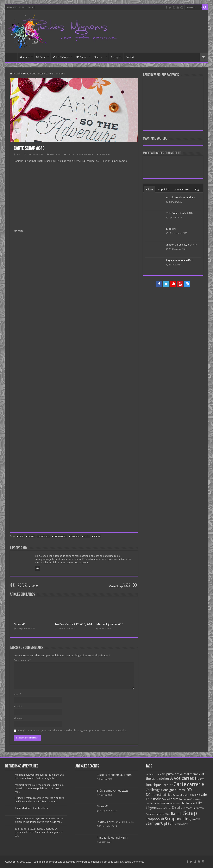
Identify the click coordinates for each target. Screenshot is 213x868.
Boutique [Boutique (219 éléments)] (153, 785)
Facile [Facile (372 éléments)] (202, 794)
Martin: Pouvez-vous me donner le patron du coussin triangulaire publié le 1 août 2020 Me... (40, 788)
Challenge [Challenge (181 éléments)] (153, 790)
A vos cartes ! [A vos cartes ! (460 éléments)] (183, 778)
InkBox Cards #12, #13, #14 (73, 624)
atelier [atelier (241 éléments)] (164, 779)
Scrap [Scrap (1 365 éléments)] (190, 813)
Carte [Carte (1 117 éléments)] (180, 784)
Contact (130, 57)
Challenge (60, 537)
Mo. (19, 155)
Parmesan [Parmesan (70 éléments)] (198, 808)
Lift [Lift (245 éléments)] (199, 803)
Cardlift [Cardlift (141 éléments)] (167, 785)
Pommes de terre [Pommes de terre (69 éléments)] (155, 814)
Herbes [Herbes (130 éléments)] (186, 803)
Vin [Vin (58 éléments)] (187, 824)
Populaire (164, 190)
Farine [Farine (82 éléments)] (165, 799)
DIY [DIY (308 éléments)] (189, 790)
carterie (44, 537)
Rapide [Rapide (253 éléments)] (177, 814)
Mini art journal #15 (110, 624)
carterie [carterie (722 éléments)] (196, 784)
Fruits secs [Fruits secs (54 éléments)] (175, 804)
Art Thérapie (61, 57)
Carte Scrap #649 (110, 585)
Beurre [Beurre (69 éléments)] (200, 779)
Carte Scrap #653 (38, 585)
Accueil (12, 57)
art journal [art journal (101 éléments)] (168, 774)
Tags (197, 190)
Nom (17, 694)
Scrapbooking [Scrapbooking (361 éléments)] (178, 819)
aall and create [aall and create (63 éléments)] (154, 774)
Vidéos (25, 57)
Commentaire (22, 660)
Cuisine (82, 57)
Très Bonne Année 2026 (179, 213)
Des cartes (37, 74)
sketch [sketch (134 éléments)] (196, 819)
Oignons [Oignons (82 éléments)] (188, 808)
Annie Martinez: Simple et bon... (32, 808)
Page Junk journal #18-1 (179, 260)
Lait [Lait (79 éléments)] (193, 804)
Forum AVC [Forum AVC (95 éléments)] (185, 799)
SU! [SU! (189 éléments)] (170, 823)
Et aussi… (99, 57)
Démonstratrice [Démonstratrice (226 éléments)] (159, 795)
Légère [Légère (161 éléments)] (151, 808)
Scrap (41, 57)
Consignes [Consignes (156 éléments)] (169, 790)
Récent (150, 190)
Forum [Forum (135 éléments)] (174, 799)
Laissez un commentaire (80, 155)
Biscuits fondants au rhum (181, 197)
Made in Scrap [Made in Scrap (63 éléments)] (164, 808)
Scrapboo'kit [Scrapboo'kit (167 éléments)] (155, 819)
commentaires (182, 190)
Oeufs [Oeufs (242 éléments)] (177, 808)
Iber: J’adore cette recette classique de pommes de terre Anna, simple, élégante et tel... (39, 832)
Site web (19, 718)
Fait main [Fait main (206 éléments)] (153, 799)
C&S (21, 537)
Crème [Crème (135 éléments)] (181, 790)
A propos (116, 57)
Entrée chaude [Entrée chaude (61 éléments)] (180, 795)
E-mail (18, 706)
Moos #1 (20, 624)
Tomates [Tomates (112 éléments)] (179, 824)
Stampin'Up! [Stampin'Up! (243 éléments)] (156, 823)
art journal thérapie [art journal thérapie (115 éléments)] (188, 774)
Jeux (86, 537)
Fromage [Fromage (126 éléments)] (163, 803)
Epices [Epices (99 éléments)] (192, 795)
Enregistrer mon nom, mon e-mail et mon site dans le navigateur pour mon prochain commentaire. (72, 730)
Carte (31, 537)
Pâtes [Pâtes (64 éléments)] (167, 814)
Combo (75, 537)
